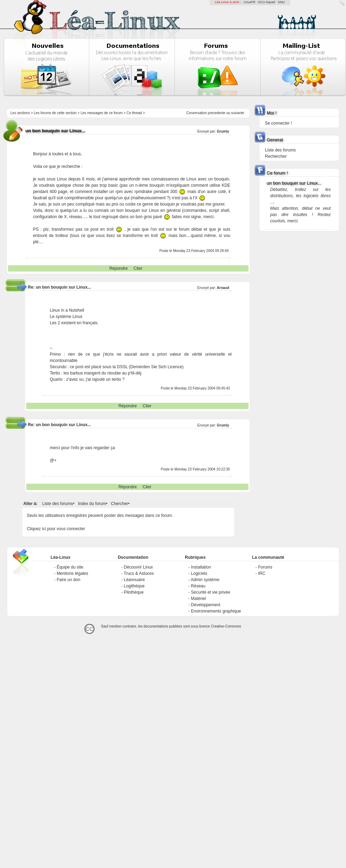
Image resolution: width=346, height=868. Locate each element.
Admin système (205, 580)
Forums (265, 567)
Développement (206, 605)
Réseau (198, 586)
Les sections (20, 113)
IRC (262, 573)
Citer (138, 268)
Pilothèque (134, 592)
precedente (217, 113)
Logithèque (134, 586)
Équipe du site (70, 567)
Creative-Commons (226, 626)
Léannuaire (134, 580)
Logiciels (199, 573)
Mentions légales (72, 573)
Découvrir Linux (138, 567)
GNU (281, 2)
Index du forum (92, 504)
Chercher (119, 504)
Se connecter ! (278, 123)
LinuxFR (250, 2)
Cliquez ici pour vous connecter (56, 529)
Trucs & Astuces (139, 573)
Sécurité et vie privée (210, 592)
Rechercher (276, 156)
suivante (237, 113)
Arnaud (223, 288)
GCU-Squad (266, 2)
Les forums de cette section (55, 113)
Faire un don (68, 580)
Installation (201, 567)
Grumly (223, 131)
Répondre (119, 268)
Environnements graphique (216, 611)
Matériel (198, 599)
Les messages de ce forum (102, 113)
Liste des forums (58, 504)
